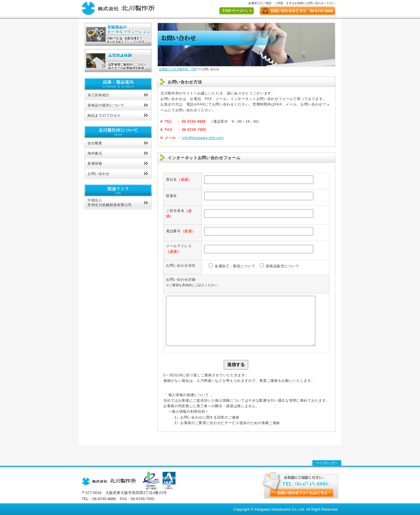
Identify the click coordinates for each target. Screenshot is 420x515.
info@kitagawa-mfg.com (203, 138)
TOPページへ (235, 11)
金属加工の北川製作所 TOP (178, 69)
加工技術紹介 (99, 95)
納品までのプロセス (104, 115)
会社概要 (95, 143)
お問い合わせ (99, 174)
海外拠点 (95, 153)
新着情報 (95, 164)
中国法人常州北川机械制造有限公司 (110, 203)
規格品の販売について (106, 105)
